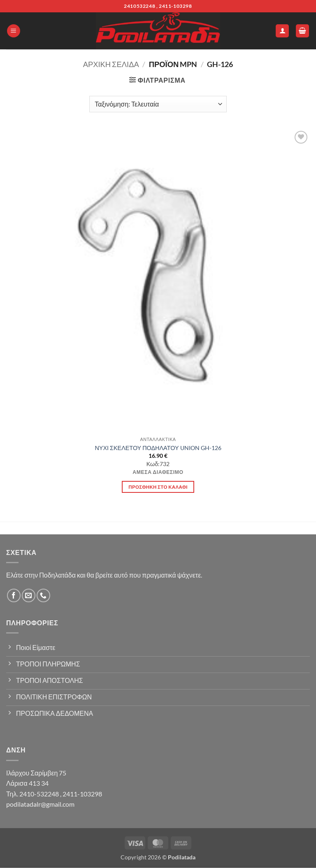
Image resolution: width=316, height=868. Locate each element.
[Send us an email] (29, 595)
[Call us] (43, 595)
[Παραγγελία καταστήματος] (158, 104)
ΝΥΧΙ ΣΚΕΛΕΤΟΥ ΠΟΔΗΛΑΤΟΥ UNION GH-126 (158, 448)
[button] (14, 31)
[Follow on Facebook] (14, 595)
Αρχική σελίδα (111, 64)
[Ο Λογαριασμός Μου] (282, 31)
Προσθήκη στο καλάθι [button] (158, 487)
